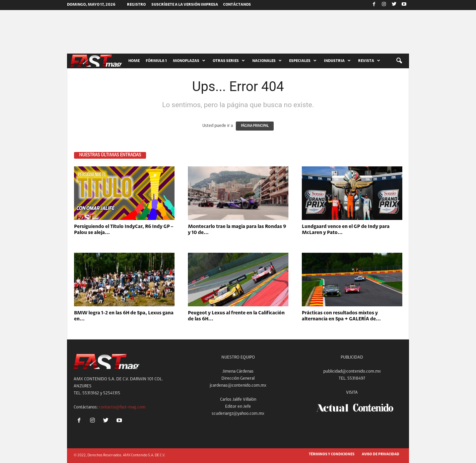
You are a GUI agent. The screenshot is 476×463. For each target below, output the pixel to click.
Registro (136, 5)
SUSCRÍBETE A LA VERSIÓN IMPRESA (185, 5)
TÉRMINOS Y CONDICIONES (332, 454)
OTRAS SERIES (229, 61)
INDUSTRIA (337, 61)
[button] (399, 61)
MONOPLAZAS (189, 61)
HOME (134, 61)
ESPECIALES (303, 61)
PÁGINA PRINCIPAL (255, 126)
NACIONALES (267, 61)
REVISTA (369, 61)
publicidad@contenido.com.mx (352, 371)
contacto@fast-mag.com (122, 407)
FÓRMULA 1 (156, 61)
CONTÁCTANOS (237, 5)
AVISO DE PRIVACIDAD (381, 454)
